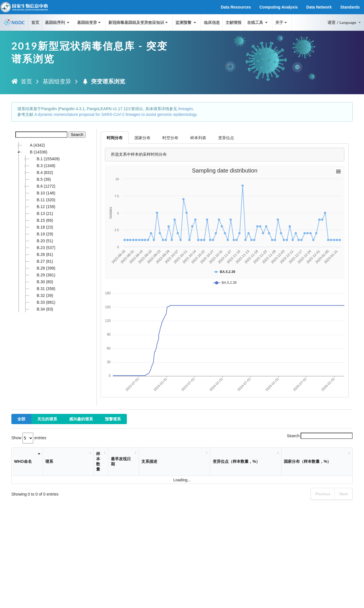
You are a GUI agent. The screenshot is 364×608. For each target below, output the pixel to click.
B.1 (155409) (45, 159)
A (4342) (34, 145)
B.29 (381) (42, 275)
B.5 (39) (40, 179)
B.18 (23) (41, 227)
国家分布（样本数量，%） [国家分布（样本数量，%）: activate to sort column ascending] (307, 461)
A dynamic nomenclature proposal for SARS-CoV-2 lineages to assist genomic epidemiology (115, 114)
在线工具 (258, 22)
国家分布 (142, 138)
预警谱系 (113, 419)
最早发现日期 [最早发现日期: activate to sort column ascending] (121, 461)
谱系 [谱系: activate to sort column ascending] (49, 461)
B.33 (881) (42, 302)
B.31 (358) (42, 289)
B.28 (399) (42, 268)
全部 (21, 419)
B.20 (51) (41, 241)
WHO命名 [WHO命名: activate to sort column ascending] (23, 461)
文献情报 (233, 22)
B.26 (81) (41, 254)
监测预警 (186, 22)
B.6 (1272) (42, 186)
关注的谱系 (47, 419)
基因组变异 (89, 22)
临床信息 (212, 22)
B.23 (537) (42, 248)
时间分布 (115, 138)
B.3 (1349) (42, 166)
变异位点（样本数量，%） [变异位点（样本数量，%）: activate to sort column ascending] (236, 461)
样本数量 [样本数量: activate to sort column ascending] (98, 461)
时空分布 (170, 138)
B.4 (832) (41, 172)
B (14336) (35, 152)
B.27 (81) (41, 261)
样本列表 (198, 138)
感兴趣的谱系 (81, 419)
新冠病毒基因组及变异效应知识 (139, 22)
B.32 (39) (41, 295)
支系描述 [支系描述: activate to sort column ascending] (149, 461)
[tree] (54, 227)
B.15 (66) (41, 220)
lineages (186, 109)
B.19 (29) (41, 234)
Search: (320, 436)
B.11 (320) (42, 200)
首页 (35, 22)
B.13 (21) (41, 213)
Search (77, 135)
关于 (282, 22)
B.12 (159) (42, 207)
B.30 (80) (41, 282)
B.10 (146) (42, 193)
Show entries (29, 438)
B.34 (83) (41, 309)
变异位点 (226, 138)
